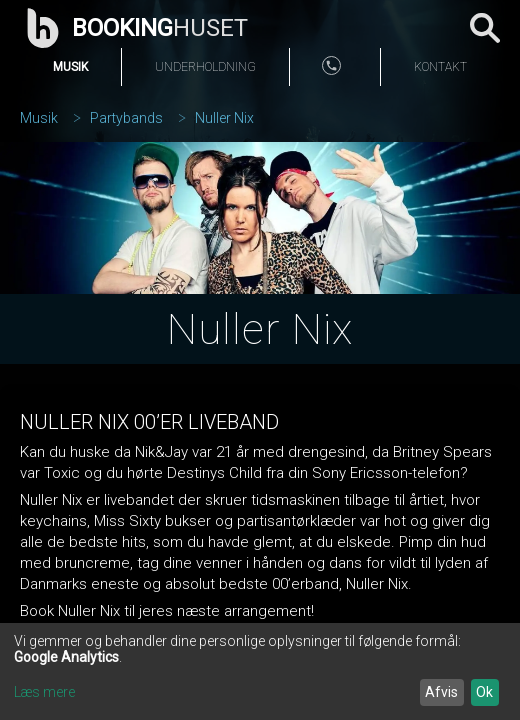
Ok (484, 692)
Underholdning (205, 67)
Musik (70, 67)
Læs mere (44, 692)
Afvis (441, 692)
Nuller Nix (224, 118)
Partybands (126, 118)
